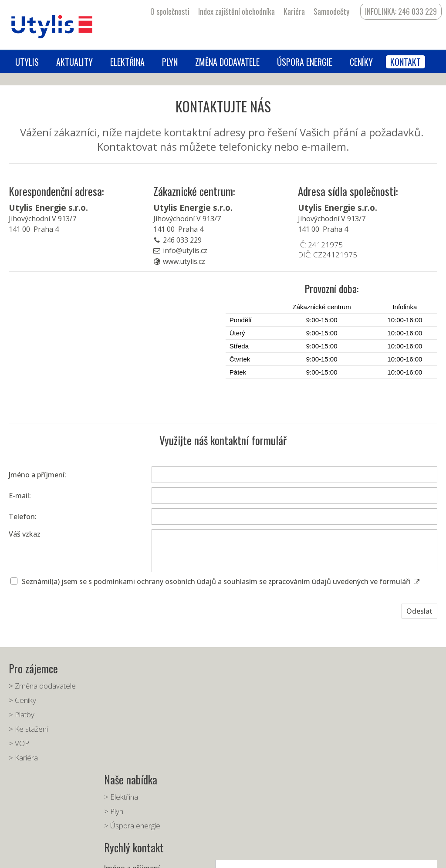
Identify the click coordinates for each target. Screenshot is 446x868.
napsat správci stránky (208, 855)
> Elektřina (124, 686)
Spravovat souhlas (351, 855)
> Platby (22, 714)
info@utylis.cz (185, 250)
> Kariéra (23, 758)
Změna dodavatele (45, 686)
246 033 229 (182, 240)
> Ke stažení (28, 729)
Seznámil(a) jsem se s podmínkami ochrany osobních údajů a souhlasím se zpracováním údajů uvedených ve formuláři (221, 581)
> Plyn (116, 700)
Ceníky (25, 700)
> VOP (19, 743)
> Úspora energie (135, 714)
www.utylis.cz (184, 261)
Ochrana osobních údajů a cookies (282, 855)
